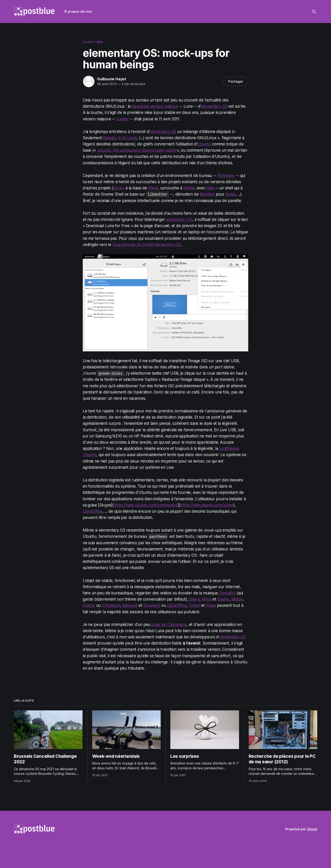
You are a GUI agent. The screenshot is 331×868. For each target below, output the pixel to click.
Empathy (228, 593)
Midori (237, 599)
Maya (207, 599)
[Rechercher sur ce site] (314, 12)
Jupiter (123, 119)
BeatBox (207, 194)
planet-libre (93, 42)
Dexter (223, 599)
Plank (153, 188)
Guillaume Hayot (112, 79)
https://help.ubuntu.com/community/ (146, 505)
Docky (119, 188)
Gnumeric (152, 605)
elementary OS (214, 106)
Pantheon (226, 176)
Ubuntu (204, 144)
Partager (236, 81)
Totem (194, 605)
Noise (230, 194)
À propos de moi (78, 11)
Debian (109, 138)
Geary (194, 599)
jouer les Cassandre (169, 625)
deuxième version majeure (155, 106)
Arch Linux (127, 138)
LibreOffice (93, 511)
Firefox (89, 605)
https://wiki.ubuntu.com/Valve (207, 505)
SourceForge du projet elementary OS (147, 245)
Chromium (111, 605)
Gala (210, 188)
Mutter (190, 188)
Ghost (312, 829)
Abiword (130, 605)
